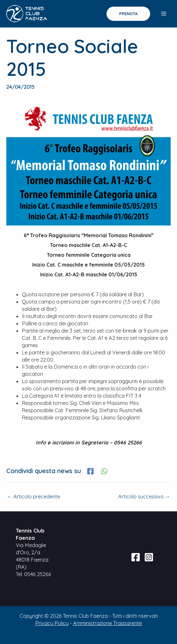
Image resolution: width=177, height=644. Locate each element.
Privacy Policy (52, 623)
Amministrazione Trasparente (107, 623)
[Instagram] (149, 557)
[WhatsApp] (104, 471)
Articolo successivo (144, 497)
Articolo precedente (34, 497)
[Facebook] (90, 471)
